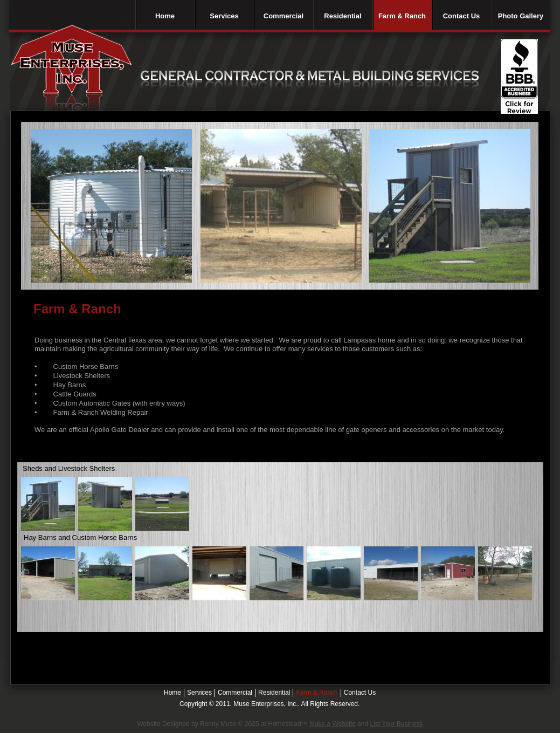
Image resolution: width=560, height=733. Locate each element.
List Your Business (396, 724)
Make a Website (333, 724)
